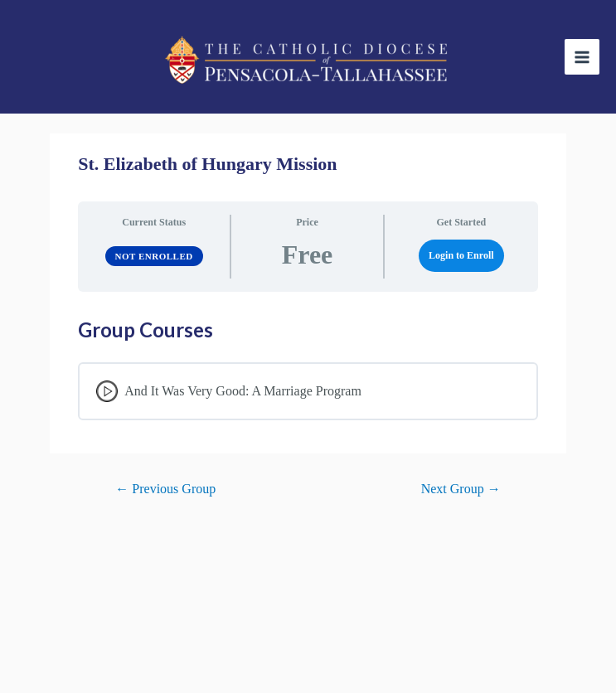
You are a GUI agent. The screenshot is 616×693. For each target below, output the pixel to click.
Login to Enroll (461, 255)
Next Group (461, 489)
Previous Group (165, 489)
